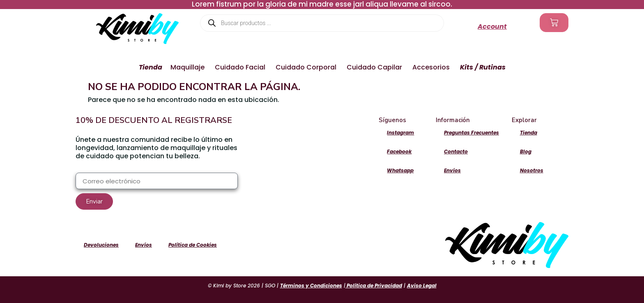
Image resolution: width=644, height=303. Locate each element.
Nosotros (532, 170)
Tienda (529, 133)
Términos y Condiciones (311, 286)
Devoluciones (101, 245)
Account (492, 27)
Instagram (400, 133)
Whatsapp (400, 170)
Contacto (456, 151)
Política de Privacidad (374, 286)
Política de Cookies (193, 245)
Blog (526, 151)
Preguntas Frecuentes (471, 133)
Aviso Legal (422, 286)
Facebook (399, 151)
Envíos (452, 170)
